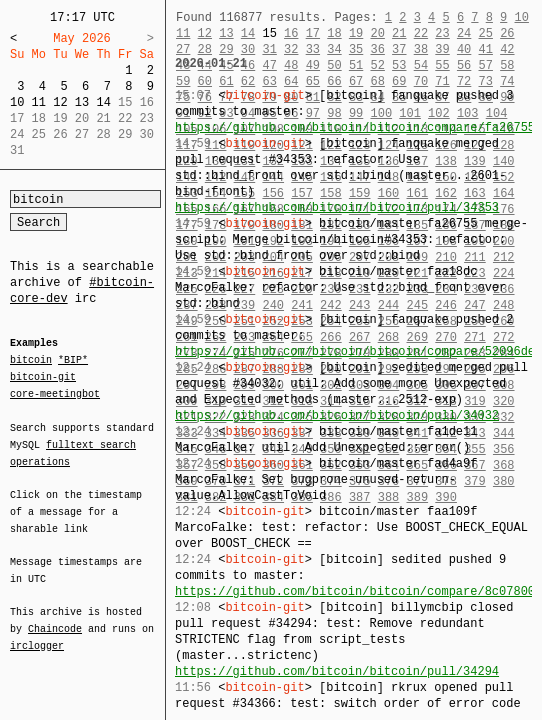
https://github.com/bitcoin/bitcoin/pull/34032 (337, 415)
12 (60, 102)
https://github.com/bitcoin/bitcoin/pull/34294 (337, 671)
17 (313, 33)
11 (39, 102)
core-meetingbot (55, 393)
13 (82, 102)
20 (377, 33)
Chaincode (55, 617)
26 (507, 33)
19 (356, 33)
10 (17, 102)
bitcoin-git (43, 377)
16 (291, 33)
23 (442, 33)
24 (464, 33)
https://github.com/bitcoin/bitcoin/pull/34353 (337, 207)
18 (334, 33)
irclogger (37, 633)
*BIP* (73, 361)
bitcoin (31, 361)
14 (103, 102)
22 (421, 33)
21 (399, 33)
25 (486, 33)
